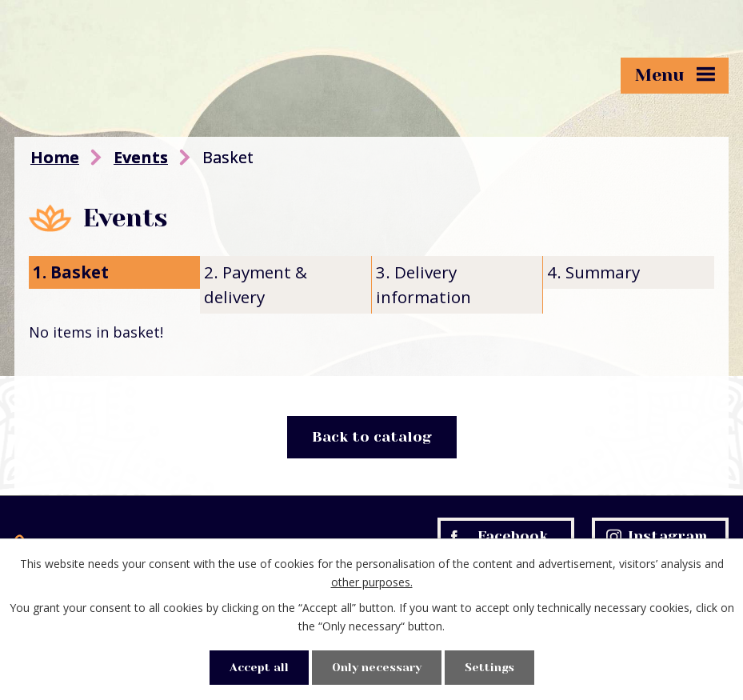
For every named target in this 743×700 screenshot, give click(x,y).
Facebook (499, 536)
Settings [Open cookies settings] (489, 667)
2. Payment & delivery (256, 284)
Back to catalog (372, 437)
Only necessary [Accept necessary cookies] (377, 667)
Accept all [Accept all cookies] (259, 667)
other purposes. (372, 582)
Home (55, 157)
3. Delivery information (423, 284)
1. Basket (71, 272)
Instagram (657, 536)
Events (141, 157)
